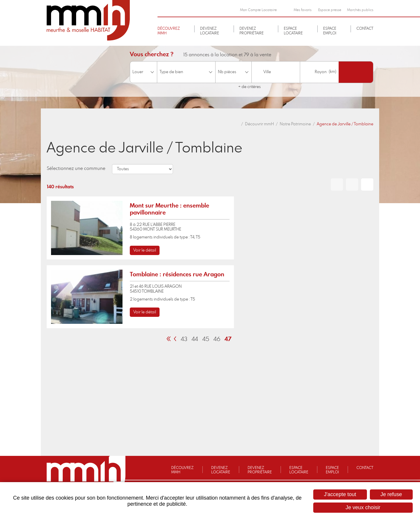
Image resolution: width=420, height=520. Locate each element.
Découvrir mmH (259, 124)
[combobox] (276, 72)
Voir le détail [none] (145, 250)
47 (228, 339)
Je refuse (391, 494)
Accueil (237, 124)
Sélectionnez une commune (76, 168)
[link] (140, 228)
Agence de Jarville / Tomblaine (345, 124)
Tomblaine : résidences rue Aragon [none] (177, 275)
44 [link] (195, 339)
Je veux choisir (363, 507)
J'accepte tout (340, 494)
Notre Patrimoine (295, 124)
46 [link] (217, 339)
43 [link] (184, 339)
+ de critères (250, 87)
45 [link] (206, 339)
